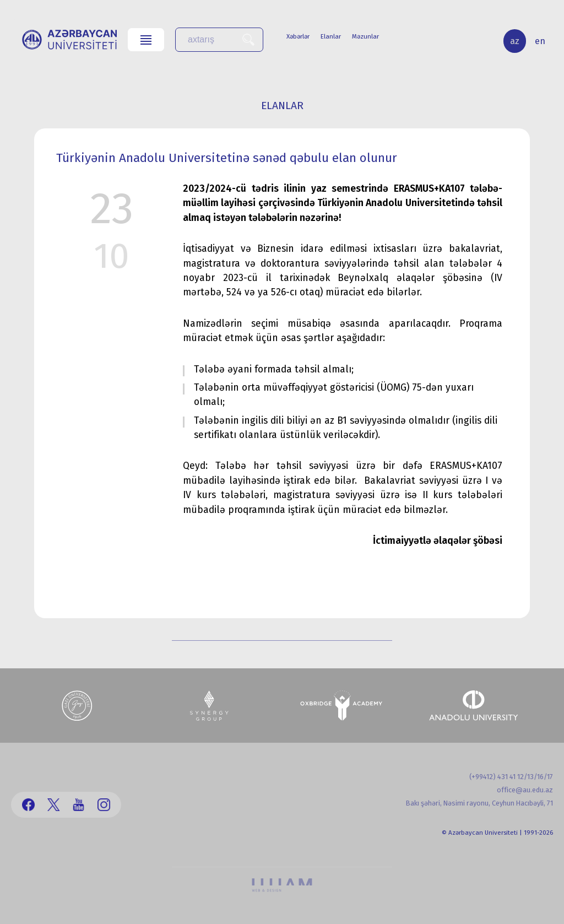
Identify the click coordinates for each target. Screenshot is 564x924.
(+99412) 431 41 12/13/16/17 (511, 777)
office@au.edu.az (525, 790)
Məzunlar (365, 36)
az (515, 41)
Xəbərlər (298, 36)
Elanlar (331, 36)
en (540, 41)
